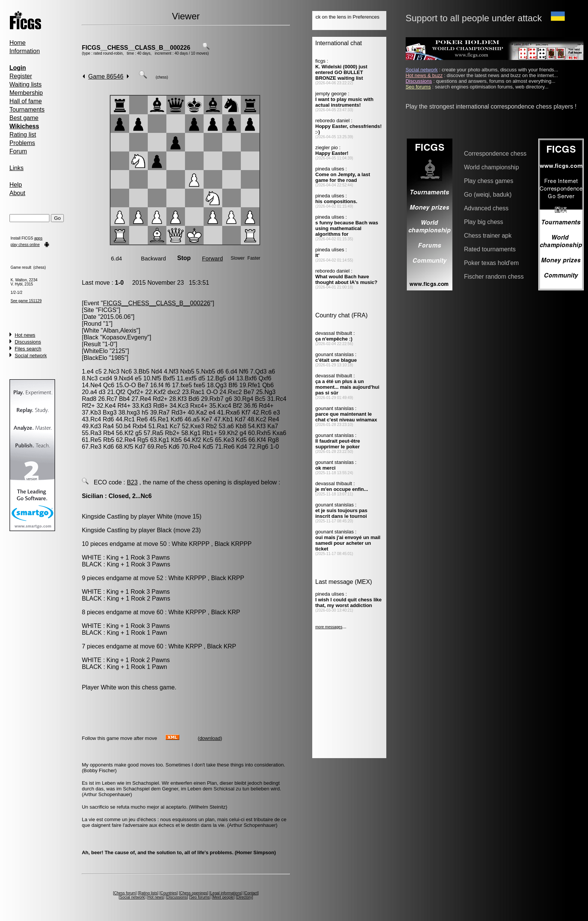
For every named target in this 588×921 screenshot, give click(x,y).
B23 (132, 482)
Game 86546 (106, 76)
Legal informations (226, 893)
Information (25, 51)
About (17, 193)
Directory (244, 897)
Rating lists (148, 893)
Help (16, 185)
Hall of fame (26, 101)
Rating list (23, 135)
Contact (251, 893)
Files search (28, 349)
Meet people (223, 897)
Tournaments (27, 110)
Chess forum (125, 893)
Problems (22, 143)
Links (17, 168)
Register (21, 76)
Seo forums (200, 897)
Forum (18, 151)
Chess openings (194, 893)
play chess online (25, 245)
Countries (169, 893)
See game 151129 (26, 301)
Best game (24, 118)
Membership (26, 93)
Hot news (25, 335)
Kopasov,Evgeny (125, 337)
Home (18, 43)
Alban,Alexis (120, 330)
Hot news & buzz (424, 75)
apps (38, 238)
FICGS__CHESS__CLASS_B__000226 (136, 48)
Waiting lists (26, 84)
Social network (31, 356)
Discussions (28, 342)
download (210, 738)
